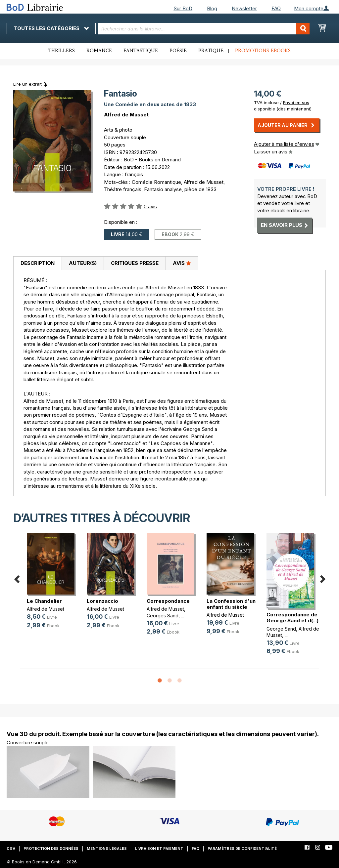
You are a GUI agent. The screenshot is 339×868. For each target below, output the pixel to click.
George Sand (281, 629)
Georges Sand (163, 616)
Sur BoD (183, 8)
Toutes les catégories (51, 28)
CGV (11, 848)
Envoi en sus (296, 103)
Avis (182, 263)
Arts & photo (118, 130)
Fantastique (141, 51)
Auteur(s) (83, 263)
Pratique (211, 51)
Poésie (178, 51)
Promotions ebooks (263, 51)
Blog (212, 8)
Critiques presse (135, 263)
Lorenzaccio (102, 601)
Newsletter (244, 8)
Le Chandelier (44, 601)
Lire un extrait (27, 84)
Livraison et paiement (159, 848)
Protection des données (51, 848)
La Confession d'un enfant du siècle (231, 604)
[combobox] (204, 29)
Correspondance (168, 601)
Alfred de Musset (126, 115)
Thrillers (62, 51)
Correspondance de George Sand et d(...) (292, 618)
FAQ (276, 8)
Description (38, 263)
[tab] (37, 264)
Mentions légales (107, 848)
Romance (99, 51)
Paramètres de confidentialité (242, 848)
